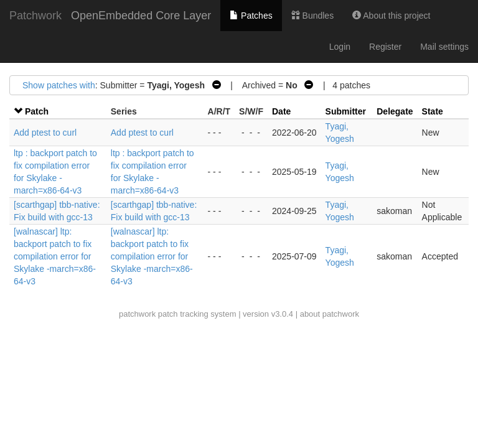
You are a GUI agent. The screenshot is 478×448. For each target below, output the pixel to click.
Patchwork (35, 16)
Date (281, 111)
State (433, 111)
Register (385, 47)
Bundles (312, 16)
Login (340, 47)
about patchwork (330, 314)
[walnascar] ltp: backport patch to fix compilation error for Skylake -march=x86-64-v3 (55, 256)
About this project (391, 16)
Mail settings (444, 47)
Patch (37, 111)
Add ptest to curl (45, 133)
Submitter (346, 111)
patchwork (137, 314)
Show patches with (59, 85)
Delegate (395, 111)
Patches (251, 16)
